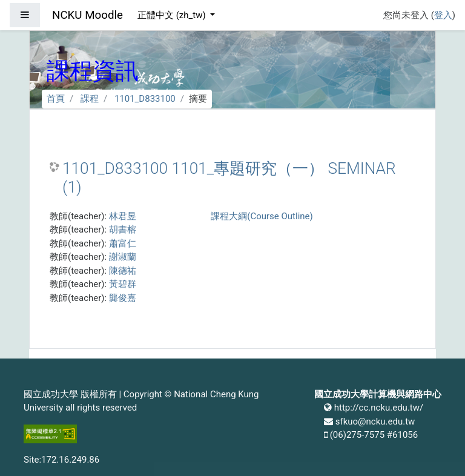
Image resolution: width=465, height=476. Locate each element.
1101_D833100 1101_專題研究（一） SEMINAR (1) (229, 178)
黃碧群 (123, 284)
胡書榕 (123, 230)
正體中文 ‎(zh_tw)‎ (173, 15)
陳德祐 (123, 271)
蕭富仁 (123, 243)
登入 (443, 15)
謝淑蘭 (123, 257)
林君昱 (123, 216)
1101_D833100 (145, 99)
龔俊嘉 (123, 298)
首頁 (56, 99)
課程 (90, 99)
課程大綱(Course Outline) (262, 216)
